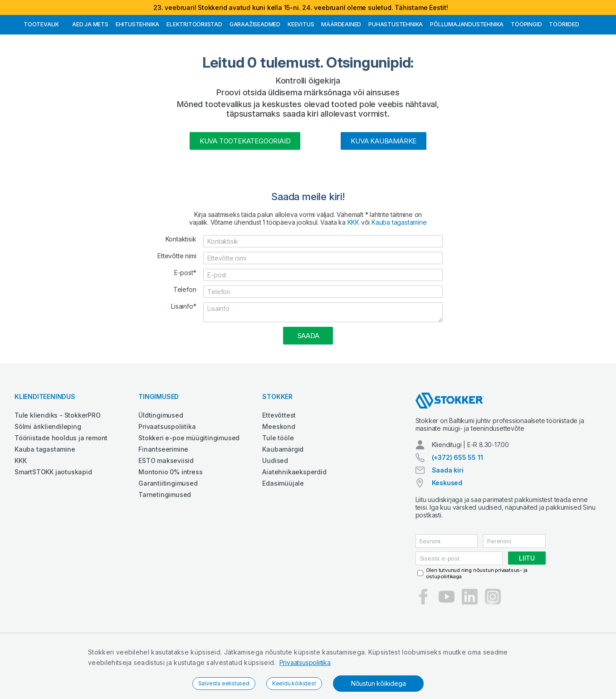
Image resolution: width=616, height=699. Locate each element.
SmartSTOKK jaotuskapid (53, 519)
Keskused (447, 529)
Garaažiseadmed (255, 71)
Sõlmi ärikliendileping (48, 473)
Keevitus (301, 71)
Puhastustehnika (396, 71)
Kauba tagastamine (399, 269)
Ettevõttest (279, 462)
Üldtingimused (161, 462)
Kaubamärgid (283, 496)
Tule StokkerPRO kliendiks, (103, 23)
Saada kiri (448, 517)
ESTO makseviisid (166, 507)
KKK (353, 269)
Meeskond (279, 473)
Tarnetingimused (165, 541)
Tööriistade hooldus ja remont (61, 485)
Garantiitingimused (168, 530)
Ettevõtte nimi (177, 303)
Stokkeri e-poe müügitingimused (189, 485)
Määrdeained (341, 71)
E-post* (185, 319)
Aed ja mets (90, 71)
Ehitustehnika (137, 71)
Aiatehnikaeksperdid (294, 519)
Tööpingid (526, 71)
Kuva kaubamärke (384, 188)
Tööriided (564, 71)
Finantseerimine (163, 496)
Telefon (185, 336)
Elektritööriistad (194, 71)
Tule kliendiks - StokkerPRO (58, 462)
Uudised (275, 507)
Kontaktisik (181, 286)
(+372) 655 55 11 (457, 504)
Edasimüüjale (283, 530)
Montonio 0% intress (170, 519)
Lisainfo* (183, 353)
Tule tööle (278, 485)
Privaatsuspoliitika (305, 662)
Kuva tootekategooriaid (245, 188)
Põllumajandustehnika (467, 71)
